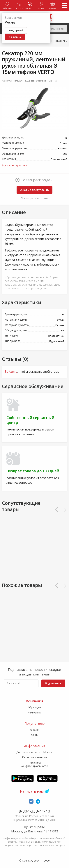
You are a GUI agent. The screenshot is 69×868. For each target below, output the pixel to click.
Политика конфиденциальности (34, 764)
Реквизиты (34, 712)
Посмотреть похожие (34, 198)
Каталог (35, 730)
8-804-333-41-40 (34, 811)
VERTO (53, 81)
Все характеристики (14, 165)
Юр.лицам (35, 707)
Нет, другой (16, 30)
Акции (35, 735)
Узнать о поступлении (34, 190)
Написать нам (32, 791)
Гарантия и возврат (35, 757)
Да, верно (15, 37)
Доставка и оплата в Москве (35, 752)
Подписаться (53, 683)
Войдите (11, 372)
